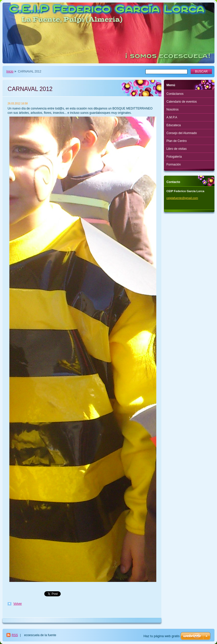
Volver (18, 604)
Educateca (174, 125)
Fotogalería (174, 157)
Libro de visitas (177, 149)
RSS (15, 635)
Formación (174, 164)
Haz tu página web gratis (161, 636)
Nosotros (172, 109)
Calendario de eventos (182, 102)
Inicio (10, 71)
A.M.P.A (172, 117)
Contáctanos (175, 94)
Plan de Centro (177, 141)
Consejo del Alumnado (182, 133)
